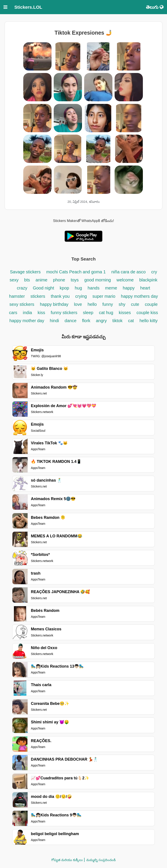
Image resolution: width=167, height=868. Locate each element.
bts (27, 280)
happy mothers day (139, 296)
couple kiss (147, 313)
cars (13, 313)
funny (108, 304)
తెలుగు (155, 7)
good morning (98, 280)
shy (122, 304)
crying (82, 296)
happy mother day (27, 321)
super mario (104, 296)
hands (94, 288)
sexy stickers (22, 304)
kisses (125, 313)
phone (59, 280)
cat (131, 321)
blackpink (148, 280)
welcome (125, 280)
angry (101, 321)
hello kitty (148, 321)
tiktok (118, 321)
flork (86, 321)
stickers (38, 296)
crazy (23, 288)
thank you (60, 296)
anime (42, 280)
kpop (64, 288)
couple (151, 304)
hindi (54, 321)
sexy (14, 280)
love (78, 304)
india (27, 313)
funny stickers (64, 313)
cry (154, 272)
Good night (43, 288)
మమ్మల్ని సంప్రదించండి (101, 860)
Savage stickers (25, 272)
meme (111, 288)
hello (92, 304)
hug (78, 288)
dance (71, 321)
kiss (41, 313)
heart (145, 288)
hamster (17, 296)
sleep (88, 313)
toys (75, 280)
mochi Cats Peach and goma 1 (76, 272)
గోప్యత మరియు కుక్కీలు (67, 860)
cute (135, 304)
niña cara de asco (129, 272)
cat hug (106, 313)
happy (129, 288)
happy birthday (55, 304)
